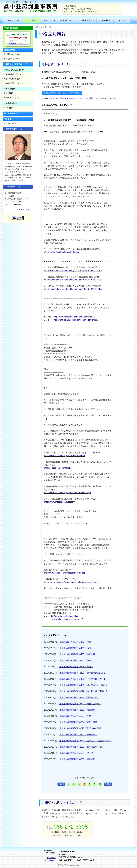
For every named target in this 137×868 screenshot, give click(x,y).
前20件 (61, 784)
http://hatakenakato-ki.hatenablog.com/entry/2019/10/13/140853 (73, 289)
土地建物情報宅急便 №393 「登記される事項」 (81, 728)
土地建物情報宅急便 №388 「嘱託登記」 (78, 759)
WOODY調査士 (10, 123)
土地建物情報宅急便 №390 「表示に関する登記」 (82, 747)
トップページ (13, 20)
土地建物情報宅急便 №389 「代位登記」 (78, 753)
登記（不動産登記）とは (14, 74)
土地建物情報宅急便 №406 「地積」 (76, 648)
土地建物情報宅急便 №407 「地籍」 (76, 642)
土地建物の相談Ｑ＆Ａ (13, 54)
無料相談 (31, 20)
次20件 (108, 784)
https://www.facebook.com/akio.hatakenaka (74, 317)
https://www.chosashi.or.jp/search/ (59, 502)
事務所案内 (105, 20)
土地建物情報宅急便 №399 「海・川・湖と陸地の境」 (84, 691)
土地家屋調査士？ (87, 20)
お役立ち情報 (10, 50)
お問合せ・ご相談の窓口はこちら (67, 835)
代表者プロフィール (12, 98)
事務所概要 (8, 93)
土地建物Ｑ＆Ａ (48, 20)
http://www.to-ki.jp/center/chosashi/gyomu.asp (65, 573)
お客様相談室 (24, 210)
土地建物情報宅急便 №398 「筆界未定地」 (79, 697)
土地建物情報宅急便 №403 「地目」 (76, 667)
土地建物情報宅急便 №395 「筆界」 (76, 716)
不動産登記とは (67, 20)
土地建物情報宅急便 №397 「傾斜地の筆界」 (80, 704)
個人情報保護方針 (11, 113)
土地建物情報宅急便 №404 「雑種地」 (77, 660)
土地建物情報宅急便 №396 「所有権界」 (78, 710)
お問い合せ (8, 108)
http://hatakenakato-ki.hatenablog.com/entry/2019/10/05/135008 (73, 271)
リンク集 (8, 119)
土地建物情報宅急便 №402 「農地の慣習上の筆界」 (83, 673)
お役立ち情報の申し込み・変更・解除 (62, 93)
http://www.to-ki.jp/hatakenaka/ (64, 616)
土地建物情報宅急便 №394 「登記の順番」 (79, 722)
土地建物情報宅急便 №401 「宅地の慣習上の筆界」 (83, 679)
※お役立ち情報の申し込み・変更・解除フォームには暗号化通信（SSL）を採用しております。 (80, 98)
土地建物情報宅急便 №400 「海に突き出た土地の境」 (84, 685)
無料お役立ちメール (12, 59)
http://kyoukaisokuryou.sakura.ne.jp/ (66, 619)
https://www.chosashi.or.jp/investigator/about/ (64, 456)
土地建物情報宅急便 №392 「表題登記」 (78, 735)
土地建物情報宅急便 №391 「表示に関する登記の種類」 (85, 741)
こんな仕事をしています (14, 83)
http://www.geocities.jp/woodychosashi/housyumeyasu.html (71, 582)
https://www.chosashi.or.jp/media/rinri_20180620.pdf (67, 493)
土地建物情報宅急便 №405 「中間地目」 (78, 654)
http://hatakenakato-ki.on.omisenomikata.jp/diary (76, 320)
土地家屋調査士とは (12, 79)
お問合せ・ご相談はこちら (18, 44)
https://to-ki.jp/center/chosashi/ (58, 468)
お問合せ (122, 20)
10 (100, 784)
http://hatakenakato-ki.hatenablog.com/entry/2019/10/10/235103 (73, 280)
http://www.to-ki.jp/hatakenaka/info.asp (61, 252)
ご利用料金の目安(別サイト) (16, 64)
